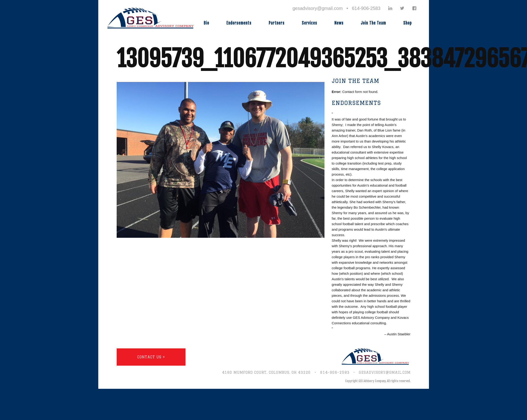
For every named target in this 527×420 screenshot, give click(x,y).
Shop (407, 23)
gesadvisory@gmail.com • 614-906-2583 (337, 8)
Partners (277, 23)
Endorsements (239, 23)
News (339, 23)
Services (309, 23)
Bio (206, 23)
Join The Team (373, 23)
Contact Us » (151, 357)
